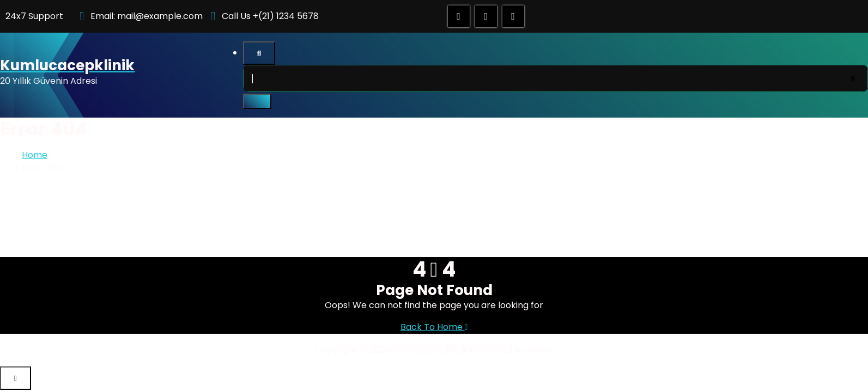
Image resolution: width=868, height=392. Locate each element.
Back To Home (434, 327)
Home (35, 155)
